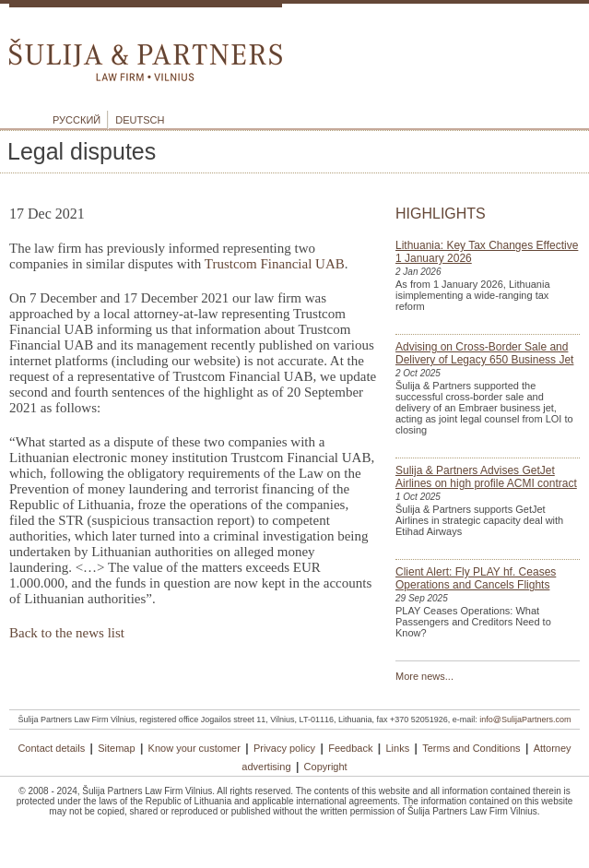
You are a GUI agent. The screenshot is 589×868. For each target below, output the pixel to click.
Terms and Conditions (471, 748)
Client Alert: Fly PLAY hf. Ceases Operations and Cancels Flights (476, 578)
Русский (77, 120)
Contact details (51, 748)
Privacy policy (284, 748)
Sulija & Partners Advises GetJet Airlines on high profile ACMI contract (486, 477)
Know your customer (194, 748)
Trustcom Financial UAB (275, 264)
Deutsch (140, 120)
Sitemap (116, 748)
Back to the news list (67, 633)
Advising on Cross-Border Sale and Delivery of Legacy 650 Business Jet (484, 353)
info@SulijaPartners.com (525, 719)
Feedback (350, 748)
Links (398, 748)
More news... (424, 676)
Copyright (326, 767)
